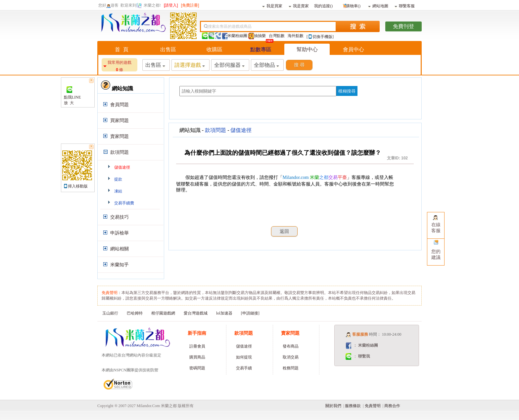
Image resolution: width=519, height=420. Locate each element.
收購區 (214, 49)
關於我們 (333, 406)
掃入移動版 (78, 186)
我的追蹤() (323, 6)
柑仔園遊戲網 (163, 313)
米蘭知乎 (119, 265)
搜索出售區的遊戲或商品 (230, 26)
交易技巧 (119, 217)
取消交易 (291, 357)
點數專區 (261, 49)
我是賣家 (299, 6)
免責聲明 (373, 406)
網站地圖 (378, 6)
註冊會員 (197, 346)
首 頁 (122, 49)
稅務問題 (291, 368)
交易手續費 (124, 203)
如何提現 (244, 357)
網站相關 (119, 249)
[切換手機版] (320, 37)
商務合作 (392, 406)
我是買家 (272, 6)
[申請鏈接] (250, 313)
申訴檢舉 (119, 233)
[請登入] (171, 5)
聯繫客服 (405, 6)
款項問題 (119, 152)
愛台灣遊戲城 (196, 313)
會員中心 (354, 49)
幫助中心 (307, 49)
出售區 (168, 49)
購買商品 (197, 357)
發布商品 (291, 346)
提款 (118, 179)
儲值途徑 (122, 167)
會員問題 (119, 105)
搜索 (358, 26)
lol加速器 (224, 313)
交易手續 (244, 368)
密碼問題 (197, 368)
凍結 (118, 191)
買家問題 (119, 121)
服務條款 (353, 406)
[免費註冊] (190, 5)
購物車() (351, 5)
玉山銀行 (110, 313)
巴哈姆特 (135, 313)
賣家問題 (119, 136)
